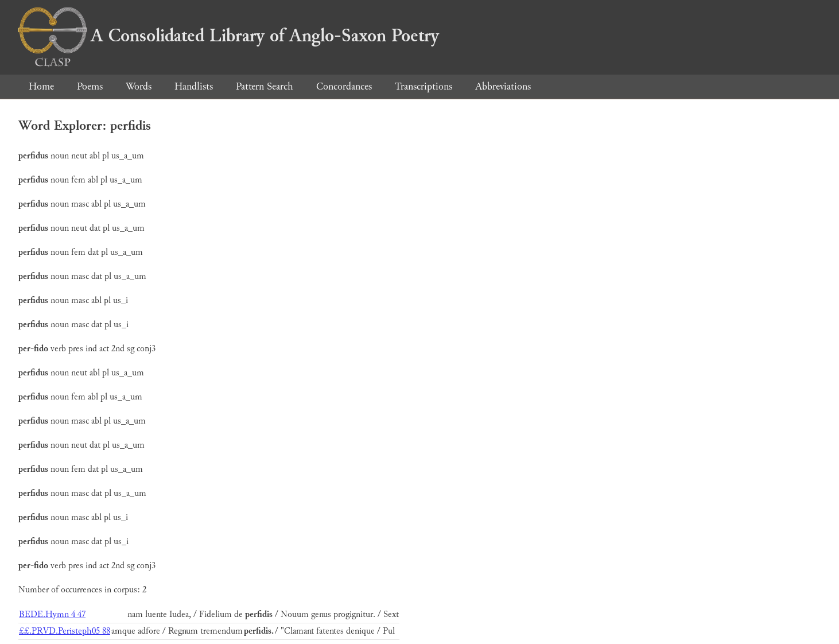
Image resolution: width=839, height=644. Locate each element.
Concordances (344, 86)
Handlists (194, 86)
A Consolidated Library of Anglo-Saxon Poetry (229, 36)
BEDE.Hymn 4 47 (52, 614)
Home (41, 86)
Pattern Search (265, 86)
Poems (90, 86)
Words (139, 86)
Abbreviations (503, 86)
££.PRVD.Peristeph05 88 (65, 631)
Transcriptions (424, 86)
